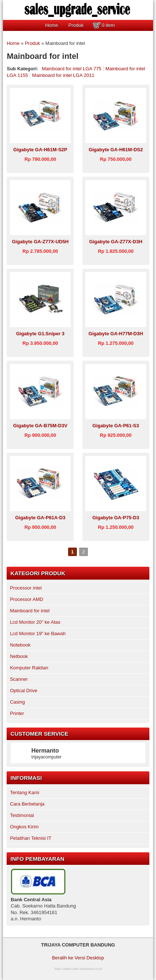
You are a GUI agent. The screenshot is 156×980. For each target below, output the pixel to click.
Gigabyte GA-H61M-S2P (40, 150)
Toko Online (63, 969)
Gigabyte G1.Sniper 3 (40, 334)
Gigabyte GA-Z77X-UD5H (40, 242)
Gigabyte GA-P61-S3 (116, 426)
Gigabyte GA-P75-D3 (116, 518)
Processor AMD (26, 599)
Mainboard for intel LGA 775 (72, 69)
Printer (17, 713)
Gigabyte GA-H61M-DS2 (116, 150)
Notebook (20, 645)
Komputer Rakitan (29, 668)
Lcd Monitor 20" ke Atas (35, 622)
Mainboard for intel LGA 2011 (63, 75)
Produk (76, 25)
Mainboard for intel (30, 611)
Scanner (19, 679)
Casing (17, 702)
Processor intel (26, 588)
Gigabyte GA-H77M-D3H (116, 334)
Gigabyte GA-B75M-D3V (40, 426)
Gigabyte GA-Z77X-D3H (116, 242)
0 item (108, 25)
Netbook (19, 656)
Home (52, 25)
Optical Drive (24, 691)
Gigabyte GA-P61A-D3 (40, 518)
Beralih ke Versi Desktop (78, 958)
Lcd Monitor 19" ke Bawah (38, 634)
